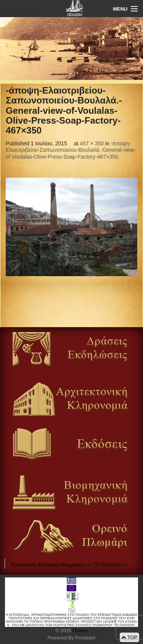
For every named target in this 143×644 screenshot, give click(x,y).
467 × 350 (92, 143)
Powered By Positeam (72, 638)
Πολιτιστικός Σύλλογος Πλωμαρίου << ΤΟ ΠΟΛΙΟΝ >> (69, 565)
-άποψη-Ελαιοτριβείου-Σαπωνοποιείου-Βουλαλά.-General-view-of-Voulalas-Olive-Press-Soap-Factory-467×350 (71, 150)
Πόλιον (79, 630)
